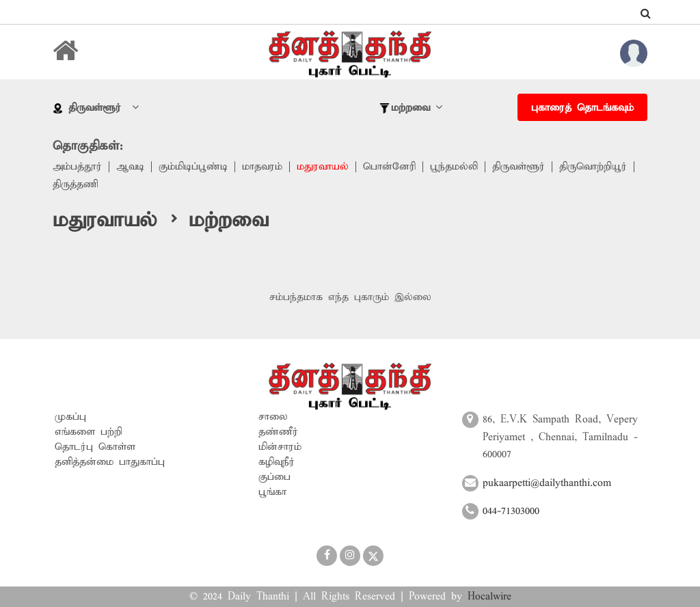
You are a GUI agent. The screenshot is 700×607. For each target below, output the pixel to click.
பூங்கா (272, 492)
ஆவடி (130, 167)
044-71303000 (511, 511)
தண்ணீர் (278, 432)
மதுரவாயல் (323, 167)
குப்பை (274, 477)
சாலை (273, 417)
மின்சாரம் (280, 447)
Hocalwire (489, 597)
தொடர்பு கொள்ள (95, 447)
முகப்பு (70, 417)
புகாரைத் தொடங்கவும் (582, 108)
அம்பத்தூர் (77, 167)
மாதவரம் (262, 167)
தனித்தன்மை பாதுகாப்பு (110, 462)
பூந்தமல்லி (454, 167)
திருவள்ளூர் (519, 167)
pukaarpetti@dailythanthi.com (547, 483)
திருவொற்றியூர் (593, 167)
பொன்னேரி (389, 167)
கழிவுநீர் (277, 462)
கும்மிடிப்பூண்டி (193, 167)
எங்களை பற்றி (89, 432)
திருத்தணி (75, 185)
